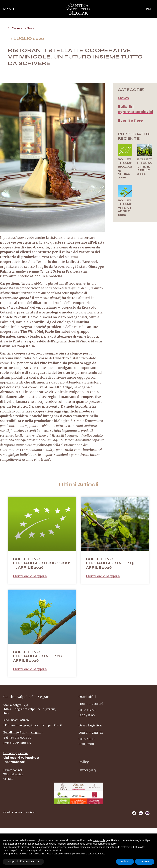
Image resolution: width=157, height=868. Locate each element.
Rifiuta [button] (125, 861)
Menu (9, 9)
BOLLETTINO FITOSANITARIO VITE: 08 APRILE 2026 (131, 208)
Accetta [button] (145, 861)
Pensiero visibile (25, 812)
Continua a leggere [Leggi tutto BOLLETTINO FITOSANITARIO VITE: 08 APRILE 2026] (30, 669)
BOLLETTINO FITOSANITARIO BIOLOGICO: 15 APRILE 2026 (131, 168)
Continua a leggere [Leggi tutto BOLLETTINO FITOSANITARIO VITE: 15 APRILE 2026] (103, 576)
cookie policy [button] (110, 844)
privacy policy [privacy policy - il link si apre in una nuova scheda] (100, 840)
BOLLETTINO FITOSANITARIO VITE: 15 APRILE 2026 (110, 563)
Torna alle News (23, 28)
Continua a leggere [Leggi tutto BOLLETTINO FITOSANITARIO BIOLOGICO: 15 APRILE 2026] (30, 576)
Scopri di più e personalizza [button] (23, 861)
